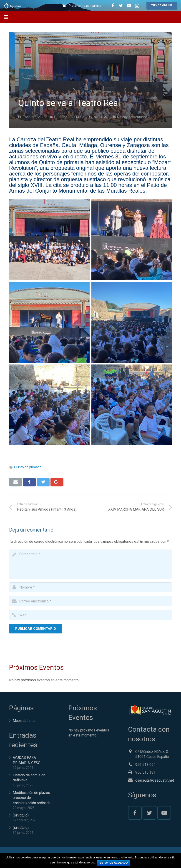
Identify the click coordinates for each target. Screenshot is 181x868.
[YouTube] (164, 813)
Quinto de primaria (28, 467)
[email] (90, 601)
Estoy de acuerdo (114, 863)
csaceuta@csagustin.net (155, 780)
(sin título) (21, 815)
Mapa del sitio (24, 721)
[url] (90, 615)
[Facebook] (135, 813)
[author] (90, 588)
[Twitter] (149, 813)
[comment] (90, 564)
